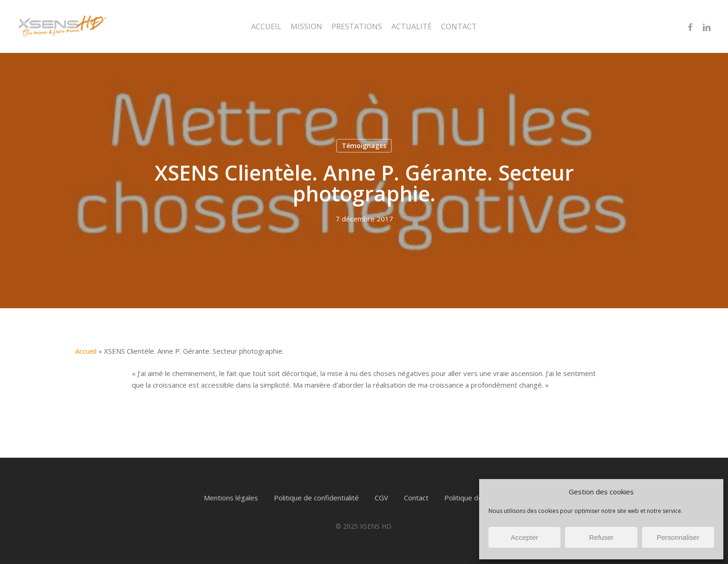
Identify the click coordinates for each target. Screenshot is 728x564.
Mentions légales (231, 498)
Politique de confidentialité (316, 498)
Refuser (601, 537)
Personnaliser (678, 537)
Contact (416, 498)
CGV (381, 498)
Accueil (86, 351)
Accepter (524, 537)
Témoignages (364, 146)
